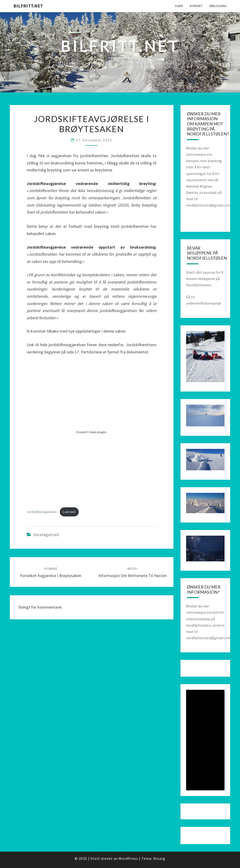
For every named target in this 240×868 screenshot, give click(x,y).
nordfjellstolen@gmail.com (209, 205)
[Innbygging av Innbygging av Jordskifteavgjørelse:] (92, 432)
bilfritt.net (28, 6)
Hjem (179, 6)
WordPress (128, 858)
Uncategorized (46, 535)
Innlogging (218, 6)
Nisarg (159, 858)
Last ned (69, 512)
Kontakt (196, 6)
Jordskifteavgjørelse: (42, 512)
